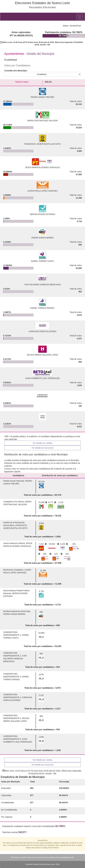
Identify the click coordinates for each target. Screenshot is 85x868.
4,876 (79, 315)
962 (80, 292)
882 (32, 788)
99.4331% (64, 795)
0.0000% (63, 810)
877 (32, 795)
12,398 (79, 198)
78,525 (79, 128)
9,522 (79, 427)
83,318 (79, 104)
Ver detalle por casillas (42, 443)
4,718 (79, 221)
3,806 (79, 151)
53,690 (79, 268)
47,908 (79, 174)
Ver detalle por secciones (42, 448)
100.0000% (64, 788)
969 (80, 362)
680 (80, 245)
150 (80, 406)
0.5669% (63, 817)
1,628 (79, 385)
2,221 (79, 338)
